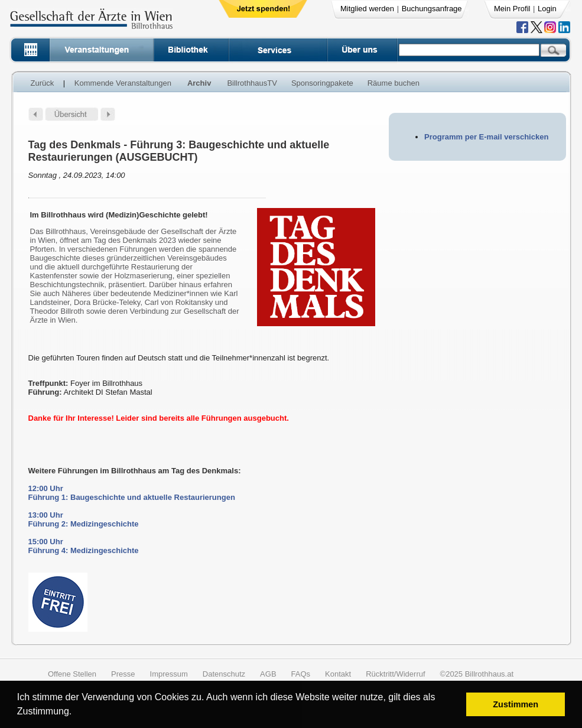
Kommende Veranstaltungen (123, 83)
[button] (76, 713)
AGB (268, 674)
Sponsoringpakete (322, 83)
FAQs (301, 674)
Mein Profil (512, 9)
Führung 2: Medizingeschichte (84, 524)
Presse (123, 674)
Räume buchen (394, 83)
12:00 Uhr (46, 488)
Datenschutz (224, 674)
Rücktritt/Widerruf (395, 674)
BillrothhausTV (252, 83)
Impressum (169, 674)
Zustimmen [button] (516, 704)
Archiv (199, 83)
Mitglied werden (367, 9)
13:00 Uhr (46, 515)
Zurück (43, 83)
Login (547, 9)
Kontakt (338, 674)
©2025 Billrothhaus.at (477, 674)
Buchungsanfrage (432, 9)
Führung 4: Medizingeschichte (84, 550)
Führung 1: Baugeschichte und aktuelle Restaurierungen (132, 497)
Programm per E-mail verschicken (486, 137)
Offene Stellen (72, 674)
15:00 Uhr (46, 542)
